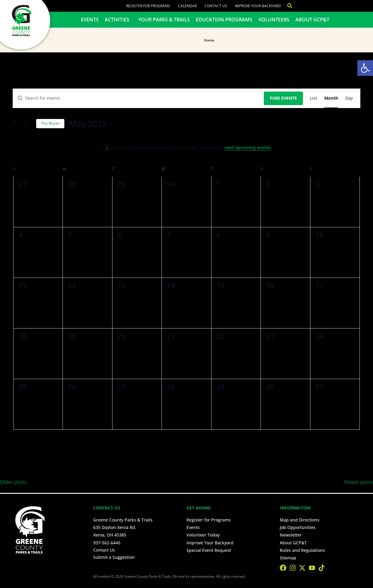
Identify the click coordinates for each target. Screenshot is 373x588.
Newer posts (359, 482)
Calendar (187, 6)
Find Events (283, 98)
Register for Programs (148, 6)
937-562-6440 (107, 543)
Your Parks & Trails (164, 20)
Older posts (13, 482)
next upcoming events (248, 147)
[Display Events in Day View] (349, 98)
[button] (365, 68)
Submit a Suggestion (114, 557)
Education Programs (224, 20)
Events (90, 20)
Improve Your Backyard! (258, 6)
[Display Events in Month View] (331, 98)
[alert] (188, 148)
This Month (50, 123)
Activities (119, 20)
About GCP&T (312, 20)
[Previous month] (16, 124)
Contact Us (216, 6)
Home (209, 40)
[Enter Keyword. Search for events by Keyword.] (138, 98)
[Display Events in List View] (314, 98)
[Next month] (28, 124)
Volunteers (274, 20)
